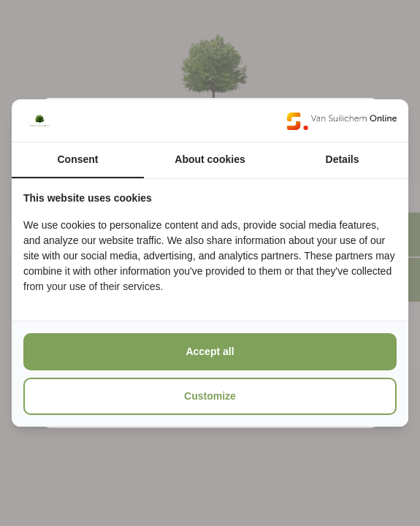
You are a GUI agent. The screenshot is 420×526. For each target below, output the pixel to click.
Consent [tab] (78, 159)
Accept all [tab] (210, 351)
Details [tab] (343, 159)
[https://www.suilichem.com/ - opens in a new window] (342, 121)
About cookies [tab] (210, 159)
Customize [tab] (210, 396)
